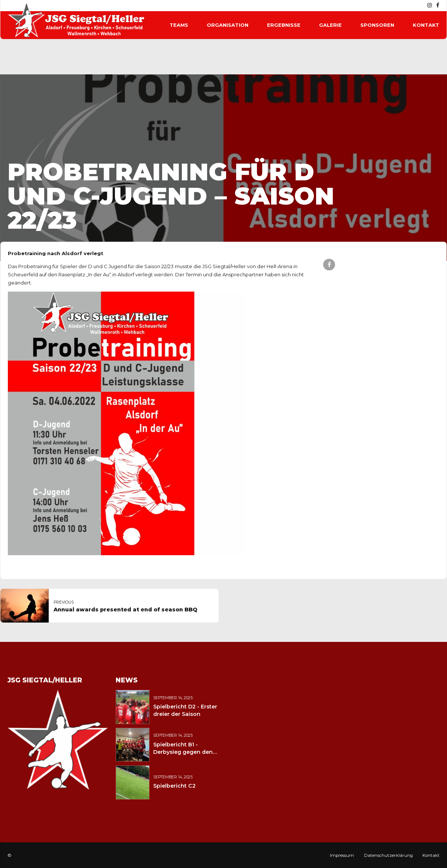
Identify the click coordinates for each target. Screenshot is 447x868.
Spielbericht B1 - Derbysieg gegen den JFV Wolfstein (183, 752)
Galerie (330, 25)
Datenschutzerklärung (388, 855)
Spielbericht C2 (174, 786)
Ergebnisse (284, 25)
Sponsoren (377, 25)
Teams (179, 25)
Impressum (342, 855)
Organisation (228, 25)
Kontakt (426, 25)
